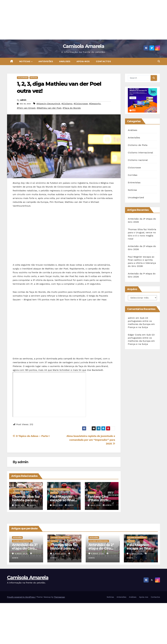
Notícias (25, 61)
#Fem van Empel (26, 108)
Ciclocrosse (23, 78)
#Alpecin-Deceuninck (48, 104)
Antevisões (46, 61)
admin (23, 100)
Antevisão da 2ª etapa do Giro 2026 (101, 548)
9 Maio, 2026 (21, 553)
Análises (65, 61)
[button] (159, 61)
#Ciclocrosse (81, 104)
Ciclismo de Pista (138, 145)
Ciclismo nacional (138, 160)
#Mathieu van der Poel (49, 108)
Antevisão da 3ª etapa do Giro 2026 (25, 548)
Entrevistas (134, 182)
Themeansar (59, 597)
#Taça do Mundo (72, 108)
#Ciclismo (67, 104)
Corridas (133, 175)
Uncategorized (136, 197)
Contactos (104, 61)
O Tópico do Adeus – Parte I (31, 436)
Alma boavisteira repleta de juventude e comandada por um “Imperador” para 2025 (91, 440)
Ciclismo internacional (22, 489)
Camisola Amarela (83, 46)
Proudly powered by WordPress (21, 597)
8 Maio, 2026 (98, 553)
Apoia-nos (83, 61)
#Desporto (95, 104)
